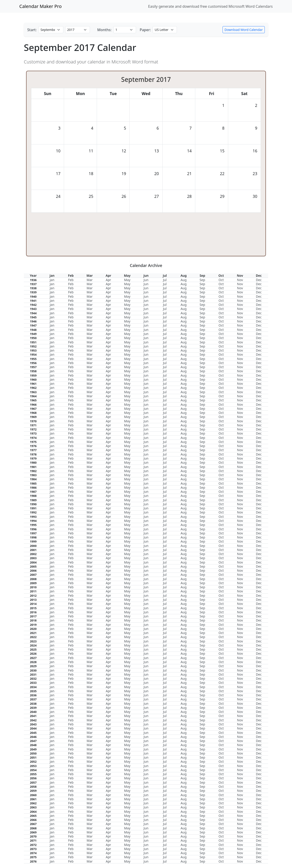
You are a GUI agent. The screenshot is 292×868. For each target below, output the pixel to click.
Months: (104, 30)
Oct (221, 280)
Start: (32, 30)
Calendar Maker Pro (40, 6)
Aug (183, 280)
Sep (202, 280)
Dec (259, 280)
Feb (71, 280)
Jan (52, 280)
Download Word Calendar (244, 30)
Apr (108, 280)
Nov (240, 280)
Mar (89, 280)
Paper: (145, 30)
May (127, 280)
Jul (165, 280)
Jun (146, 280)
